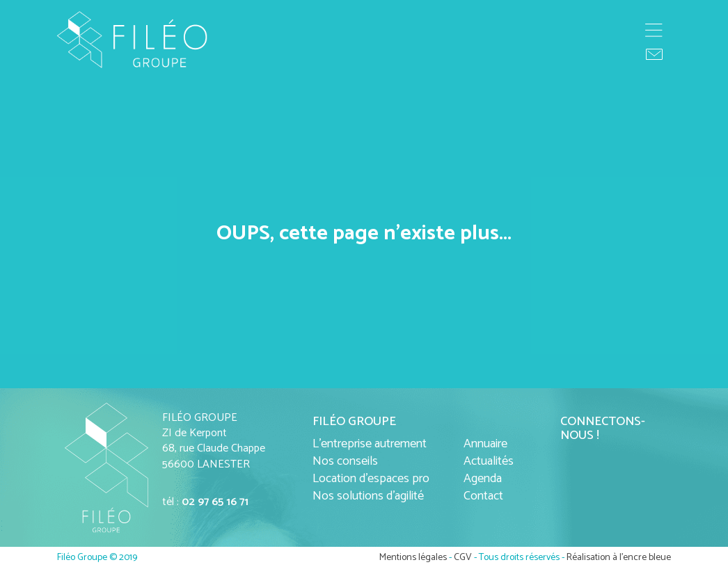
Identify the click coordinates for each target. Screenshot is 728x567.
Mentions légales (413, 558)
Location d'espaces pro (371, 479)
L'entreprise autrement (370, 444)
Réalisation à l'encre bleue (619, 558)
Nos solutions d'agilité (368, 496)
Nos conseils (345, 461)
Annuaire (485, 444)
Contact (483, 496)
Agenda (483, 479)
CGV (463, 558)
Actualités (489, 461)
